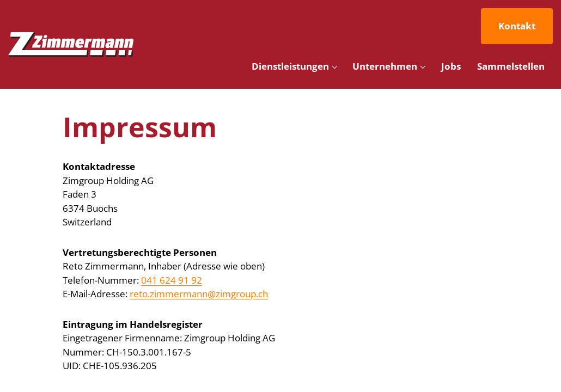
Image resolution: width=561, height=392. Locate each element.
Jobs (451, 66)
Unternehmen (385, 66)
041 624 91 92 (172, 280)
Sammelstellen (511, 66)
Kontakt (517, 26)
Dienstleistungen (290, 66)
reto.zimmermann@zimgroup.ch (199, 294)
